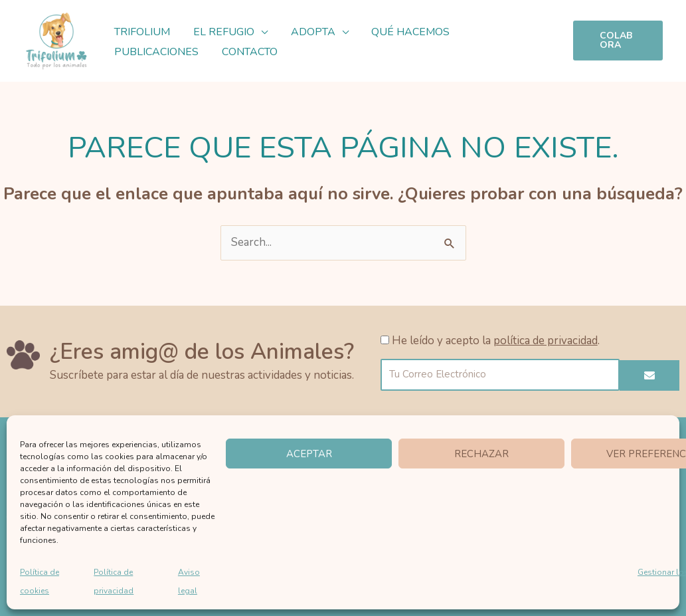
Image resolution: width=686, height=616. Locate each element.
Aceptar (309, 454)
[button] (258, 32)
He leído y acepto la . (496, 341)
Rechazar (481, 454)
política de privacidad (546, 341)
